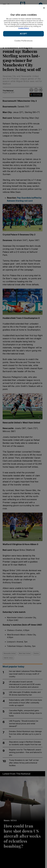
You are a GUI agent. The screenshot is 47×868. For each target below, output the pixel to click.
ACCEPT (24, 34)
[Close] (44, 8)
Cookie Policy (24, 28)
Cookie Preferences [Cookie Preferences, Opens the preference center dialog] (24, 41)
